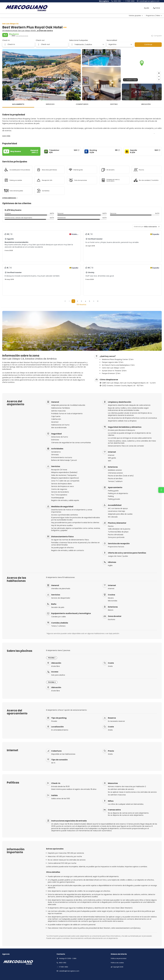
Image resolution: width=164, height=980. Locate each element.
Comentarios (82, 104)
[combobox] (119, 44)
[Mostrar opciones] (131, 44)
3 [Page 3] (81, 301)
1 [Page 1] (73, 301)
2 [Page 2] (77, 301)
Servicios (50, 104)
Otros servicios (10, 198)
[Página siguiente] (94, 301)
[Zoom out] (159, 76)
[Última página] (98, 301)
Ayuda (146, 8)
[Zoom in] (159, 73)
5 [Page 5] (90, 301)
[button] (142, 63)
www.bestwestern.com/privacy (128, 928)
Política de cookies (117, 963)
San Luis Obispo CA (10, 24)
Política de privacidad (119, 958)
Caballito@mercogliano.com (149, 1)
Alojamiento (18, 104)
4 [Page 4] (86, 301)
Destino (114, 104)
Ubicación (146, 104)
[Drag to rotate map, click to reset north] (159, 80)
